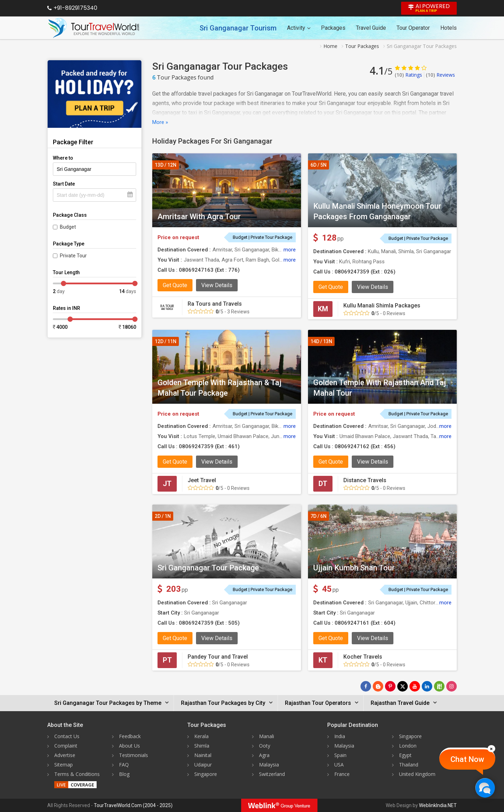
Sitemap (64, 765)
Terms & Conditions (77, 774)
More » (160, 122)
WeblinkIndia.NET (438, 805)
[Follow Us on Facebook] (366, 686)
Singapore (206, 774)
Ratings (408, 75)
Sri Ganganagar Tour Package (208, 568)
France (342, 774)
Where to (63, 158)
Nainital (203, 755)
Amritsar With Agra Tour (199, 217)
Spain (340, 755)
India (340, 736)
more (290, 250)
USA (339, 765)
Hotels (449, 28)
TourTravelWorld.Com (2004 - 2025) (133, 805)
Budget (68, 227)
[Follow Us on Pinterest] (390, 686)
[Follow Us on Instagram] (451, 686)
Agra (264, 755)
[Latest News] (378, 686)
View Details (217, 285)
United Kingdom (417, 774)
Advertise (65, 755)
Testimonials (134, 755)
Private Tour (73, 256)
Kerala (201, 736)
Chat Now (467, 759)
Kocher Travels (363, 657)
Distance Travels (365, 480)
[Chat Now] (485, 788)
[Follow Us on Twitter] (402, 686)
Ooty (265, 746)
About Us (129, 746)
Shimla (202, 746)
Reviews (440, 75)
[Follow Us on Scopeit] (439, 686)
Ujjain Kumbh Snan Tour (354, 568)
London (408, 746)
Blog (124, 774)
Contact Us (67, 736)
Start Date (64, 184)
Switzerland (272, 774)
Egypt (405, 755)
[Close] (491, 749)
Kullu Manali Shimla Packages (382, 306)
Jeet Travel (202, 480)
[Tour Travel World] (94, 28)
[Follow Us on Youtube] (415, 686)
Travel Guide (371, 28)
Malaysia (269, 765)
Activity (299, 28)
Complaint (66, 746)
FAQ (124, 765)
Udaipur (203, 765)
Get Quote (175, 285)
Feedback (130, 736)
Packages (333, 28)
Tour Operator (413, 28)
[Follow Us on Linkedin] (427, 686)
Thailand (409, 765)
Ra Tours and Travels (215, 304)
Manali (267, 736)
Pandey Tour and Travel (218, 657)
